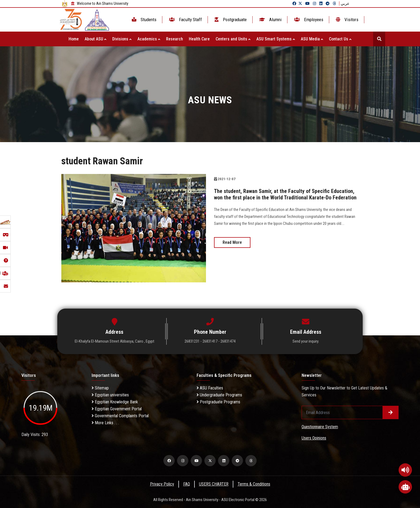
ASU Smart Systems (276, 39)
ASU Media (312, 39)
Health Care (199, 39)
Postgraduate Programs (218, 402)
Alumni (270, 20)
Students (144, 20)
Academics (149, 39)
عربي (345, 3)
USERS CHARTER (214, 484)
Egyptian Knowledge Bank (115, 402)
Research (175, 39)
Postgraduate (230, 20)
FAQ (187, 484)
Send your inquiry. (306, 341)
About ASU (95, 39)
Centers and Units (233, 39)
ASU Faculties (210, 388)
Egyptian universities (110, 395)
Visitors (347, 20)
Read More (232, 242)
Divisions (122, 39)
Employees (308, 20)
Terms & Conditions (254, 484)
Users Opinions (314, 438)
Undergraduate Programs (219, 395)
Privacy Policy (162, 484)
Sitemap (100, 388)
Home (74, 39)
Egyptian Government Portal (117, 409)
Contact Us (340, 39)
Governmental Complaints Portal (120, 416)
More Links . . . (105, 423)
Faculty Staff (185, 20)
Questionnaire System (320, 427)
